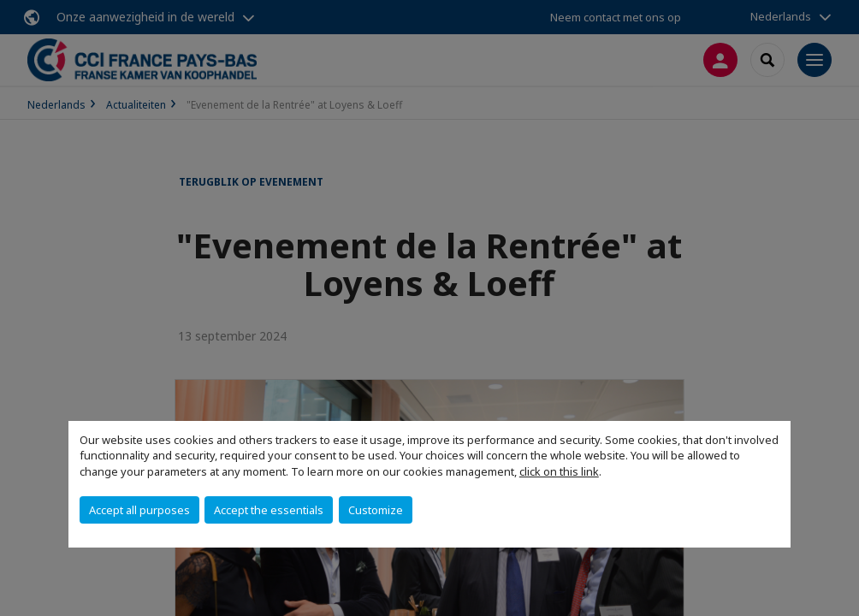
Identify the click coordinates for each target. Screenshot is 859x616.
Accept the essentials (269, 510)
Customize (376, 510)
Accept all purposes (139, 510)
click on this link (559, 471)
